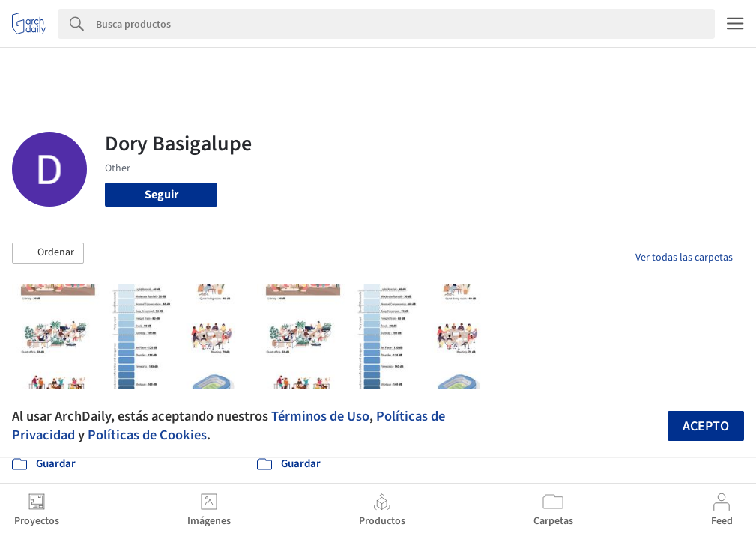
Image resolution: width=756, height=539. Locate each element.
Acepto (706, 426)
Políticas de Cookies (147, 435)
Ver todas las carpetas (684, 258)
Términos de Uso (320, 416)
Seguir (161, 195)
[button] (48, 253)
